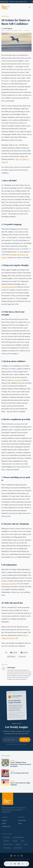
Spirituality (6, 841)
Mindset (13, 761)
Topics (4, 823)
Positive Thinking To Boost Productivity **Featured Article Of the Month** (21, 764)
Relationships (7, 848)
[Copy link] (26, 864)
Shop (20, 823)
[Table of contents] (7, 864)
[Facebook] (22, 856)
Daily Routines (18, 848)
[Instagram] (18, 856)
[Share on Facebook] (15, 864)
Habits (23, 841)
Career (26, 844)
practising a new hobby (9, 584)
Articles (4, 820)
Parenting (18, 844)
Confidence (5, 16)
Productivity (7, 837)
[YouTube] (15, 856)
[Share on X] (11, 864)
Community (22, 820)
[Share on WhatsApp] (23, 864)
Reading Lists (6, 826)
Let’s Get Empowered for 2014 (19, 773)
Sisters (12, 771)
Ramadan (15, 841)
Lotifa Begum (8, 28)
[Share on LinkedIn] (19, 864)
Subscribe (25, 740)
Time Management (18, 837)
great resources (16, 380)
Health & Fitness (8, 844)
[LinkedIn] (11, 856)
